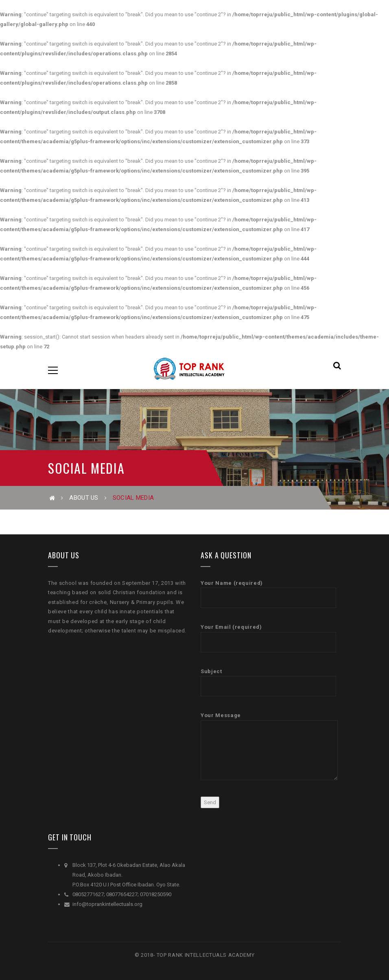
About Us (84, 498)
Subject (268, 682)
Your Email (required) (268, 638)
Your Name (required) (268, 594)
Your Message (269, 746)
